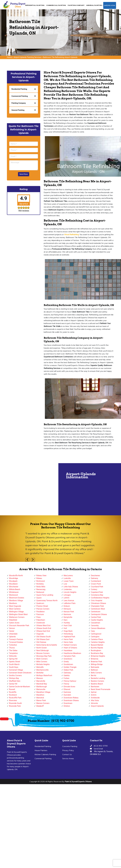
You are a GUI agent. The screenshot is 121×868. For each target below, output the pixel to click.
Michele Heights (43, 664)
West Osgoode (15, 606)
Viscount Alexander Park (19, 625)
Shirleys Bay (14, 678)
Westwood (13, 595)
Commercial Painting (56, 5)
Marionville (41, 689)
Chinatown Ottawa (98, 603)
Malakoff (40, 706)
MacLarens (68, 576)
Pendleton (40, 612)
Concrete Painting (70, 746)
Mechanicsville (42, 670)
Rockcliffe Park (15, 698)
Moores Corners (43, 653)
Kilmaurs (67, 609)
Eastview (67, 692)
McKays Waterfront (44, 675)
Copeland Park (97, 592)
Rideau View (41, 576)
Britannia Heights (98, 656)
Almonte (94, 703)
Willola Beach (15, 589)
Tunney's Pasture (16, 639)
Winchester (14, 587)
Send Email (98, 749)
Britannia (95, 659)
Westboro (13, 603)
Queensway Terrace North (47, 601)
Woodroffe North (16, 576)
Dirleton (67, 706)
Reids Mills (41, 587)
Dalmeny (94, 578)
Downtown (68, 703)
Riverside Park (15, 706)
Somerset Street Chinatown (20, 673)
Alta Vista (95, 700)
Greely (66, 662)
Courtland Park (97, 587)
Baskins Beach (97, 684)
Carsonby (95, 625)
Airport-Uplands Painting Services (27, 57)
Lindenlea (68, 589)
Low (65, 584)
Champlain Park (97, 606)
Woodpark (13, 581)
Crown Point (96, 584)
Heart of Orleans (70, 648)
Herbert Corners (70, 645)
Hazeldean (68, 650)
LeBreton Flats (70, 603)
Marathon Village (43, 692)
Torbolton (13, 645)
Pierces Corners (43, 609)
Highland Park (69, 637)
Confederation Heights (100, 598)
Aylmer (94, 692)
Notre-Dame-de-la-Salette (47, 645)
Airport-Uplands (97, 706)
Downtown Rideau (71, 698)
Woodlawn (13, 584)
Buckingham (96, 650)
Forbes (66, 678)
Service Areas (68, 758)
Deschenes (95, 576)
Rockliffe (13, 692)
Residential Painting (35, 5)
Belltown (94, 670)
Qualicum (40, 603)
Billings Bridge (97, 664)
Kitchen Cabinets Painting (45, 754)
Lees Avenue (69, 601)
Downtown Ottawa (71, 700)
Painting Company (76, 5)
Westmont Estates (17, 598)
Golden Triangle (70, 667)
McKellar (40, 673)
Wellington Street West (18, 614)
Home (9, 57)
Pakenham (41, 620)
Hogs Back (68, 631)
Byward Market (97, 645)
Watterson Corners (17, 617)
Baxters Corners (97, 681)
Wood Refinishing (71, 234)
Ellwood (67, 689)
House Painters (41, 750)
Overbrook (41, 623)
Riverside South (15, 703)
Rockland (13, 695)
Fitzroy (66, 684)
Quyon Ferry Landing (45, 595)
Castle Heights (97, 620)
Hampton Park (70, 656)
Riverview (13, 700)
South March (14, 664)
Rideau (39, 578)
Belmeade (95, 667)
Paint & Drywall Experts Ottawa (78, 781)
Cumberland (96, 581)
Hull (65, 628)
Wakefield (13, 620)
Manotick (40, 698)
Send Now (24, 174)
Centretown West (98, 609)
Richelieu (40, 584)
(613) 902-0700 (110, 5)
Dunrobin (67, 695)
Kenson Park (69, 612)
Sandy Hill (13, 684)
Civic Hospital (97, 601)
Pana (38, 617)
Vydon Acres (14, 623)
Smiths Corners (15, 675)
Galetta (67, 675)
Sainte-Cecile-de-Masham (20, 687)
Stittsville (13, 656)
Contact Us (67, 754)
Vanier (12, 631)
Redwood (40, 592)
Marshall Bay (42, 684)
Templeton (13, 653)
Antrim (94, 695)
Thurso (12, 648)
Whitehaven (14, 592)
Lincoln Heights (70, 592)
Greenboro (68, 659)
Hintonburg (68, 634)
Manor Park (41, 700)
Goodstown (68, 664)
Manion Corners (43, 703)
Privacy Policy (68, 750)
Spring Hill (13, 659)
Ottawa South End (44, 628)
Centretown (96, 612)
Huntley (67, 623)
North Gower (42, 648)
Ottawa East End (43, 631)
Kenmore (67, 614)
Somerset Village (16, 670)
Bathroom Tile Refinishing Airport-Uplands (60, 57)
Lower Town (69, 581)
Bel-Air (94, 675)
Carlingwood (96, 634)
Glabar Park (68, 670)
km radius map (29, 489)
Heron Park (68, 639)
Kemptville (68, 617)
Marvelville (41, 681)
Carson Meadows (98, 628)
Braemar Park (96, 662)
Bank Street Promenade (101, 689)
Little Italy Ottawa (71, 587)
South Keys (14, 667)
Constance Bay (97, 595)
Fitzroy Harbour (70, 681)
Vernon (12, 628)
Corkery (94, 589)
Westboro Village (16, 601)
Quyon (39, 598)
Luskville (67, 578)
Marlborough (42, 687)
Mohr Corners (42, 659)
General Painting (94, 5)
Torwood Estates (16, 642)
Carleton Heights (98, 642)
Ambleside (95, 698)
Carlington (95, 637)
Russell (12, 689)
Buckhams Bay (97, 653)
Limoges (67, 595)
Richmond (40, 581)
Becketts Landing (98, 678)
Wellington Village (16, 612)
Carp (93, 631)
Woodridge (14, 578)
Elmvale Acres (69, 687)
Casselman (96, 623)
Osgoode (40, 634)
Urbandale (13, 634)
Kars (66, 620)
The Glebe (13, 650)
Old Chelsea (41, 642)
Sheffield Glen (15, 681)
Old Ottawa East (43, 639)
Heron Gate (68, 642)
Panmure (40, 614)
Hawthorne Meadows (72, 653)
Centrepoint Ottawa (99, 614)
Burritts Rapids (97, 648)
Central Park (96, 617)
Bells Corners (96, 673)
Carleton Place (97, 639)
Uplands (12, 637)
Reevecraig (41, 589)
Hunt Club (68, 625)
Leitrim (67, 598)
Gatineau (67, 673)
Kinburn (67, 606)
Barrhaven (95, 687)
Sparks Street (15, 662)
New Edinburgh (43, 650)
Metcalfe (40, 667)
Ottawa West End (43, 625)
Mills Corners (42, 662)
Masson (40, 678)
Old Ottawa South (43, 637)
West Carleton (15, 609)
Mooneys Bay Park (44, 656)
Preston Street (42, 606)
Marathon (40, 695)
